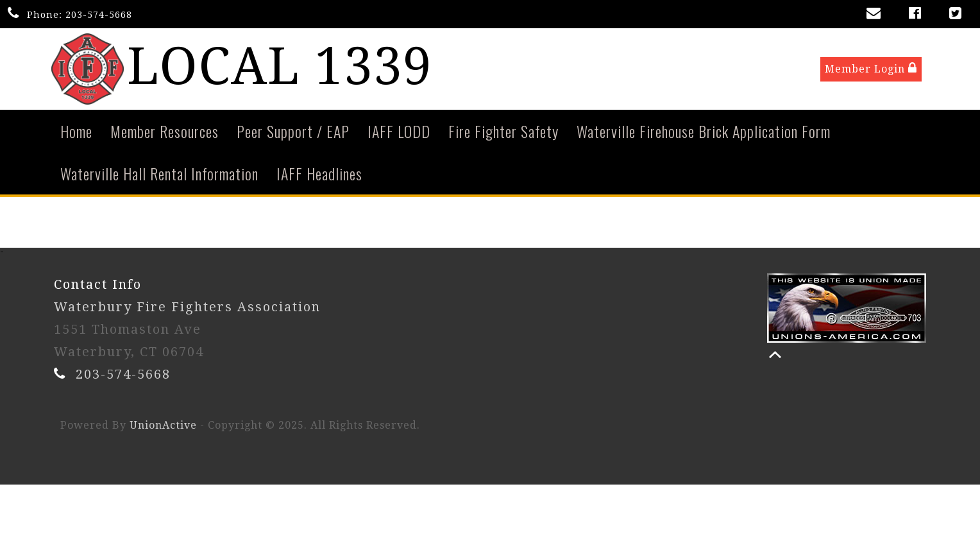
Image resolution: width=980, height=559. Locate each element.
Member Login (871, 70)
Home (76, 133)
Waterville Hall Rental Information (159, 176)
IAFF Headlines (319, 176)
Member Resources (165, 133)
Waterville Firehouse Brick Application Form (704, 133)
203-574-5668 (99, 15)
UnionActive (163, 428)
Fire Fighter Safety (503, 133)
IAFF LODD (399, 133)
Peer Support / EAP (293, 133)
